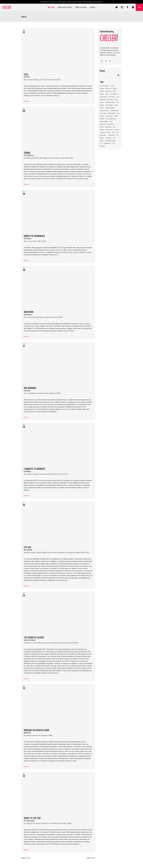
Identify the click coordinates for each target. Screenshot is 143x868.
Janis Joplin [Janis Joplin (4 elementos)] (103, 113)
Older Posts (91, 858)
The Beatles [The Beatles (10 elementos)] (111, 135)
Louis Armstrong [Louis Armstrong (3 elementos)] (111, 119)
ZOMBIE (58, 156)
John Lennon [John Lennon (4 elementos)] (109, 116)
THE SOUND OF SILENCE (58, 641)
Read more (27, 101)
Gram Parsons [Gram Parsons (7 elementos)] (115, 110)
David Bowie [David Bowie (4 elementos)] (114, 94)
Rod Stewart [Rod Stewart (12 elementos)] (109, 130)
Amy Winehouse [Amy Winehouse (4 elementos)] (104, 86)
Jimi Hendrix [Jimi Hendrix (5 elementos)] (112, 113)
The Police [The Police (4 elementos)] (109, 138)
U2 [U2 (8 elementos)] (101, 143)
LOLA (58, 77)
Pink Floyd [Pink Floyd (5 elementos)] (111, 124)
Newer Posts (26, 858)
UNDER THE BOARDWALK (58, 239)
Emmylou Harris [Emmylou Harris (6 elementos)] (110, 102)
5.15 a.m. (58, 550)
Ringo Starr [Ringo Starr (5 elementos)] (108, 127)
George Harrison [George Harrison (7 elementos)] (104, 110)
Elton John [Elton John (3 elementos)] (110, 100)
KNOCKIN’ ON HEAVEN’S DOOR (58, 733)
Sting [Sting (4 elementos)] (109, 132)
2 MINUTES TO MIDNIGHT (58, 472)
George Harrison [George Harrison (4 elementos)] (110, 108)
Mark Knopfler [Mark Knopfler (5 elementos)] (104, 121)
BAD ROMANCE (58, 391)
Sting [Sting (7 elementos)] (113, 132)
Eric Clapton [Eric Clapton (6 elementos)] (109, 105)
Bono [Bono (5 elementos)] (107, 94)
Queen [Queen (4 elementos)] (102, 127)
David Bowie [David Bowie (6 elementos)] (104, 97)
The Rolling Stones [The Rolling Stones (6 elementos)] (110, 141)
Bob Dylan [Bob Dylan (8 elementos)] (108, 91)
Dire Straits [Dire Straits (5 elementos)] (112, 97)
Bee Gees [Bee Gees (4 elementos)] (109, 89)
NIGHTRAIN (58, 315)
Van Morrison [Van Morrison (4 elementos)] (107, 143)
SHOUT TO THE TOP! (58, 821)
